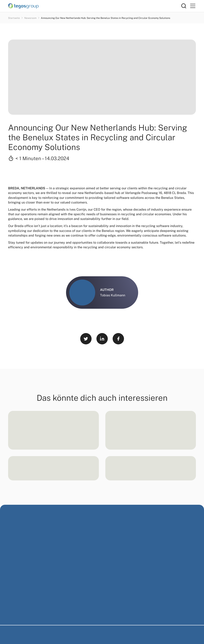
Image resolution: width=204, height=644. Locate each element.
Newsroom (31, 18)
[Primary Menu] (193, 6)
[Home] (95, 6)
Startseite (14, 18)
